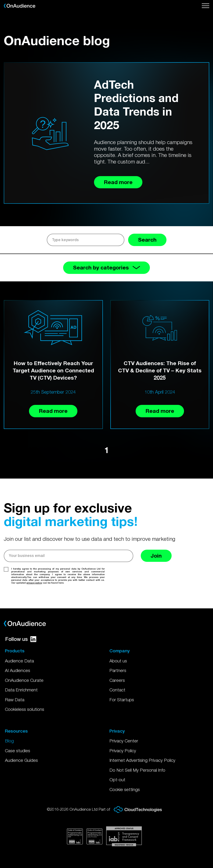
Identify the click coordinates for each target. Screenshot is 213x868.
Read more (53, 411)
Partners (118, 670)
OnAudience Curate (24, 680)
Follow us (21, 639)
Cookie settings (125, 789)
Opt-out (117, 780)
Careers (117, 680)
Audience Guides (21, 760)
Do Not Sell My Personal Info (137, 770)
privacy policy (34, 583)
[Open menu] (206, 6)
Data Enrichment (21, 690)
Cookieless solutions (25, 709)
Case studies (18, 751)
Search (147, 240)
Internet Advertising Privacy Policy (142, 760)
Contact (117, 690)
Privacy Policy (123, 751)
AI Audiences (18, 670)
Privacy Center (124, 741)
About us (118, 661)
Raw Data (15, 700)
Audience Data (19, 661)
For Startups (122, 700)
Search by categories (106, 267)
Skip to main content (0, 0)
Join (156, 556)
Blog (9, 741)
